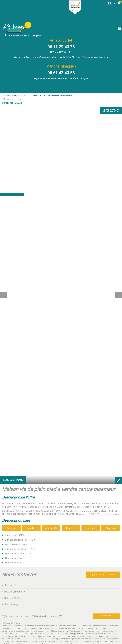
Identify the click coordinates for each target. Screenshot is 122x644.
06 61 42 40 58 (61, 73)
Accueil (5, 96)
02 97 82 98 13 (61, 52)
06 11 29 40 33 (61, 47)
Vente (11, 96)
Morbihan (19, 96)
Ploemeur (28, 96)
